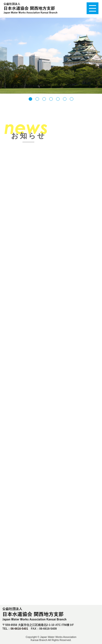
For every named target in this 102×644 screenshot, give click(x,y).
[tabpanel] (51, 56)
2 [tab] (37, 100)
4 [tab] (51, 100)
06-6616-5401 (19, 629)
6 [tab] (65, 100)
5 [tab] (58, 100)
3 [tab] (44, 100)
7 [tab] (72, 100)
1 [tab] (30, 100)
